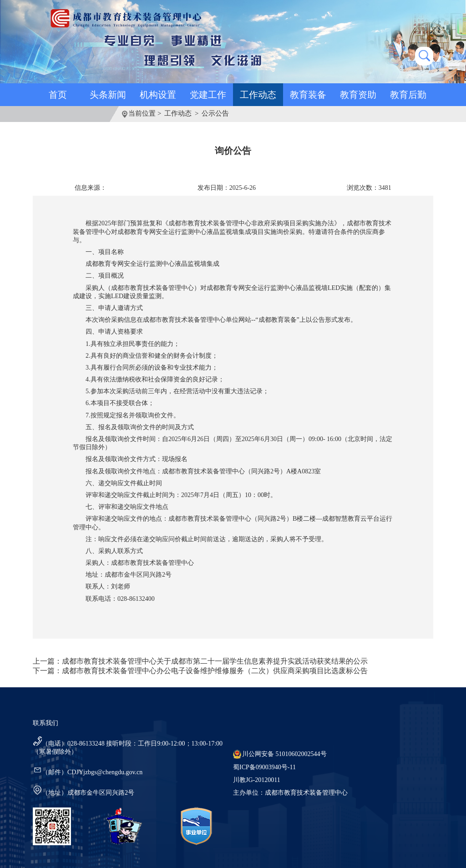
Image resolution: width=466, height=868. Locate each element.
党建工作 (208, 95)
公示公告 (215, 113)
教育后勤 (408, 95)
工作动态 (258, 95)
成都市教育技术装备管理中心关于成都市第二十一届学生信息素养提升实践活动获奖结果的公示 (215, 661)
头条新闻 (108, 95)
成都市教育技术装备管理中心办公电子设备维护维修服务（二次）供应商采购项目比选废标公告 (215, 671)
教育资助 (358, 95)
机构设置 (158, 95)
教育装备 (308, 95)
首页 (58, 95)
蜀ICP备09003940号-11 (264, 767)
